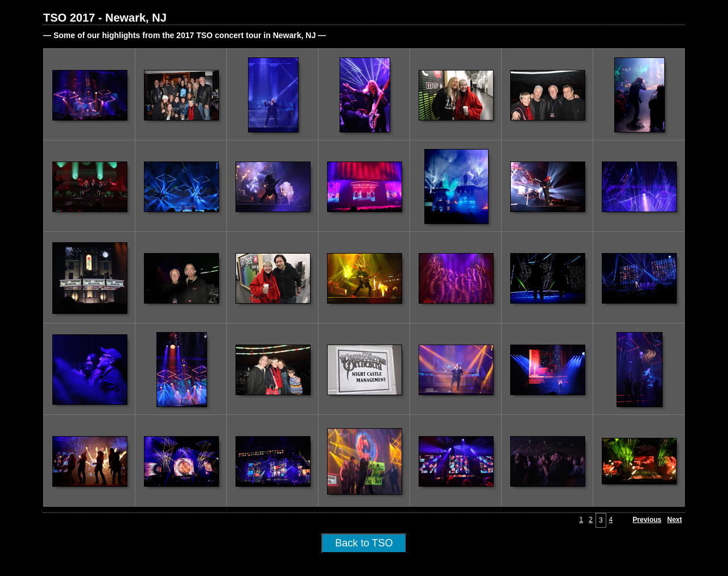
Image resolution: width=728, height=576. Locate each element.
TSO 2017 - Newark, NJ (105, 18)
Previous (647, 520)
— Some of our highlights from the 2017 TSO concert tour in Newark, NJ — (185, 35)
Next (675, 520)
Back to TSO (364, 543)
